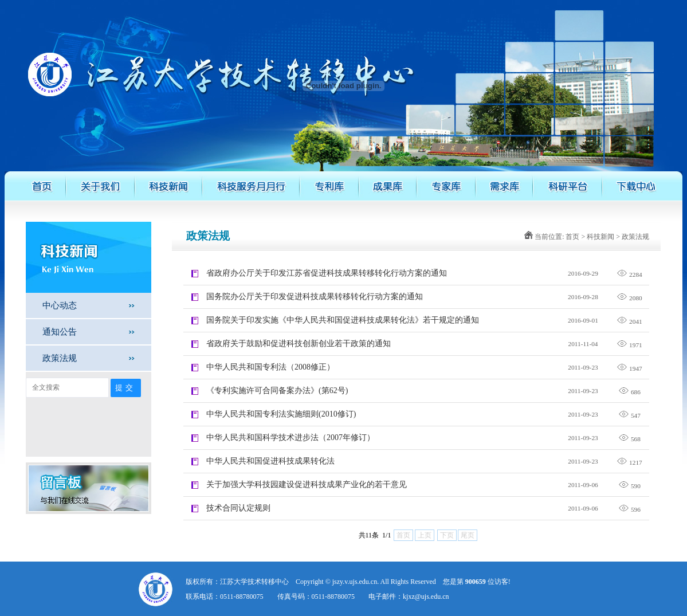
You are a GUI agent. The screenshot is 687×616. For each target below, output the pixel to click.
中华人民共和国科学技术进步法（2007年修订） (290, 438)
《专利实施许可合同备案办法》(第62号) (277, 391)
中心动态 (60, 305)
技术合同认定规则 (238, 508)
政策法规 (60, 358)
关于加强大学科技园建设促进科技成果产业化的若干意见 (307, 484)
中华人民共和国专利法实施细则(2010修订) (281, 414)
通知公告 (60, 331)
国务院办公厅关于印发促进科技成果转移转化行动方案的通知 (315, 297)
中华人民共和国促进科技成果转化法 (270, 461)
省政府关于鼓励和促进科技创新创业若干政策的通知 (299, 344)
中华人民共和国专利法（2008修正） (270, 367)
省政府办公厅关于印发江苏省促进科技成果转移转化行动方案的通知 (327, 273)
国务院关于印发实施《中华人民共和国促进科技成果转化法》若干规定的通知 (343, 320)
